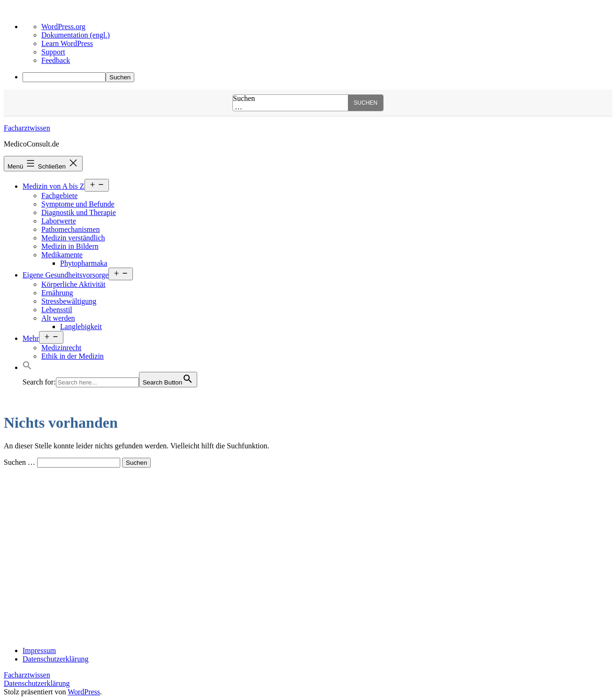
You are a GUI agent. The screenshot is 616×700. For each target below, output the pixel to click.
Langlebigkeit (81, 327)
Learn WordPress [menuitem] (67, 43)
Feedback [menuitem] (56, 60)
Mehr (31, 338)
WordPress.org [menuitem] (63, 27)
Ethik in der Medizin (73, 356)
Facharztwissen (27, 128)
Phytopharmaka (84, 263)
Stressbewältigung (69, 301)
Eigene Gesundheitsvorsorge (65, 275)
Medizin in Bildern (70, 246)
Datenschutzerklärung (37, 683)
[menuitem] (317, 77)
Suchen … (244, 103)
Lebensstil (57, 310)
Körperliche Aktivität (73, 284)
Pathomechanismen (70, 229)
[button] (27, 367)
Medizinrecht (61, 348)
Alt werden (58, 318)
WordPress (84, 692)
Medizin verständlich (73, 238)
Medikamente (62, 255)
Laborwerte (59, 221)
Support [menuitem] (53, 52)
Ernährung (57, 293)
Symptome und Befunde (78, 204)
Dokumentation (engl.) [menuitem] (76, 35)
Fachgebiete (59, 196)
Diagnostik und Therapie (79, 212)
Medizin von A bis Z (54, 186)
